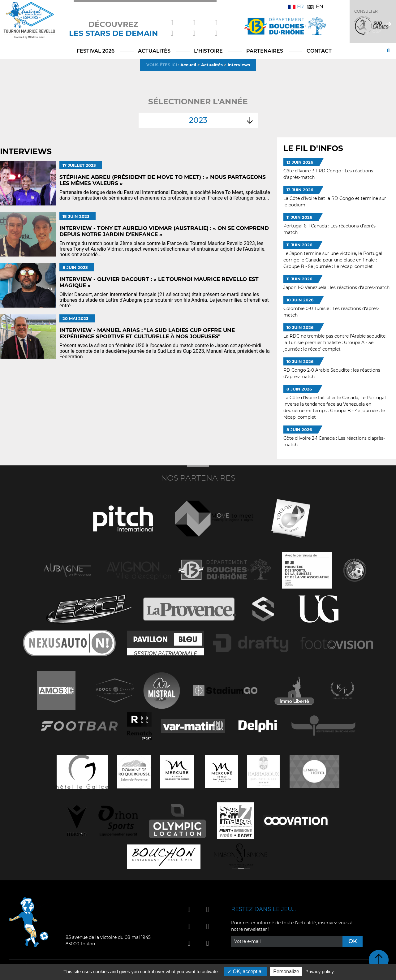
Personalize (286, 971)
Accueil (188, 65)
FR (296, 7)
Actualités (212, 65)
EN (315, 7)
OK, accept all (245, 971)
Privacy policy (320, 971)
